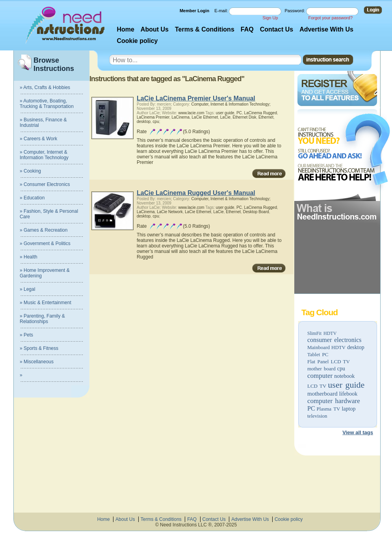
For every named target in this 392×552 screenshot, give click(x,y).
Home (125, 29)
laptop (348, 409)
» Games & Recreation (44, 230)
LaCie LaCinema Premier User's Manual (196, 98)
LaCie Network (170, 212)
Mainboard (319, 347)
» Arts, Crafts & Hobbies (45, 87)
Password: (295, 11)
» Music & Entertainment (46, 303)
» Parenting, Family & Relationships (42, 319)
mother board (321, 369)
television (317, 416)
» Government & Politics (45, 243)
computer (320, 376)
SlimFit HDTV (322, 333)
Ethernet (266, 117)
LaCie (225, 117)
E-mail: (222, 11)
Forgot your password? (331, 18)
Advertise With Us (326, 29)
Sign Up (270, 18)
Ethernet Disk (245, 117)
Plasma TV (329, 409)
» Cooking (30, 171)
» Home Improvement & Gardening (45, 273)
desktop (356, 347)
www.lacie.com (191, 113)
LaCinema (180, 117)
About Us (155, 29)
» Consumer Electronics (45, 184)
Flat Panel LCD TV (329, 361)
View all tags (358, 432)
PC (311, 408)
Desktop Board (256, 212)
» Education (32, 198)
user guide (346, 385)
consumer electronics (334, 340)
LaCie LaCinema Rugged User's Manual (196, 193)
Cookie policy (137, 41)
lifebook (348, 394)
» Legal (27, 289)
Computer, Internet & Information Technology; (231, 104)
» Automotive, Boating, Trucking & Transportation (47, 104)
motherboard (322, 394)
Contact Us (277, 29)
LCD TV (317, 386)
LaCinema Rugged (261, 113)
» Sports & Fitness (39, 348)
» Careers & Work (38, 139)
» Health (29, 257)
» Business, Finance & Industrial (43, 123)
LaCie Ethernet (205, 117)
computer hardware (334, 401)
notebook (344, 376)
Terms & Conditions (205, 29)
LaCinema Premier (153, 117)
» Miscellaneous (37, 362)
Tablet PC (318, 354)
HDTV (338, 347)
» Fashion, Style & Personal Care (49, 214)
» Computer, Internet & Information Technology (44, 155)
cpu (341, 369)
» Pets (26, 335)
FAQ (247, 29)
